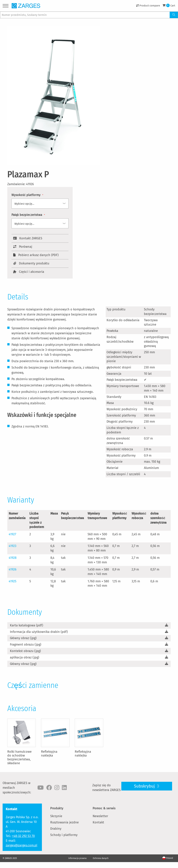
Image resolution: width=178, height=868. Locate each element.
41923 (13, 546)
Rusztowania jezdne (64, 822)
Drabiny (56, 829)
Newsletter (100, 816)
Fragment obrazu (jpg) (26, 645)
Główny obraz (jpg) (23, 638)
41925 (13, 581)
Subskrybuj (145, 786)
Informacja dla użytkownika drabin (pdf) (39, 632)
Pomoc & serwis (104, 808)
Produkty (57, 808)
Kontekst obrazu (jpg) (25, 651)
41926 (13, 569)
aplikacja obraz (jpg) (25, 657)
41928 (13, 558)
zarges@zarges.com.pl (21, 845)
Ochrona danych (101, 858)
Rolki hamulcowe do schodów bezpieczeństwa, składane (19, 757)
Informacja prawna (77, 858)
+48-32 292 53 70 (23, 836)
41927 (12, 534)
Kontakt (98, 822)
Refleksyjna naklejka (49, 754)
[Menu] (6, 6)
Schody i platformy (64, 835)
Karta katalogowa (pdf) (27, 625)
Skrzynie (56, 816)
